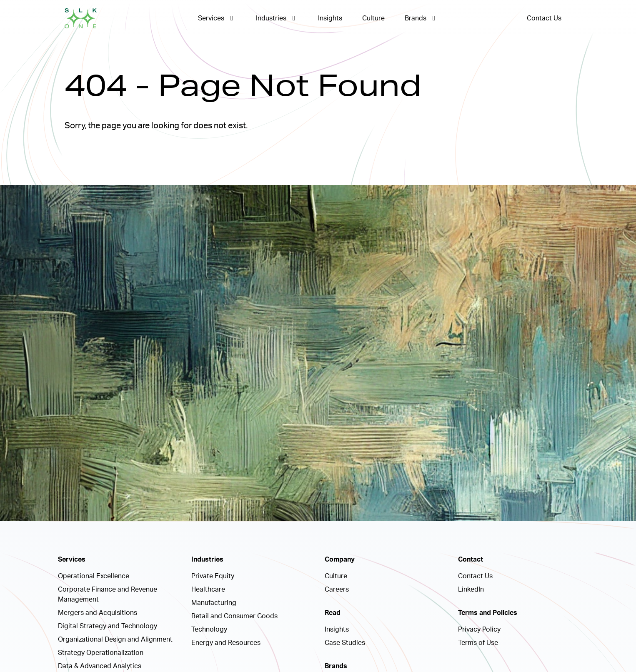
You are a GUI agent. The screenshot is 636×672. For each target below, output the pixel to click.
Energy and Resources (226, 643)
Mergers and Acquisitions (98, 613)
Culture (373, 18)
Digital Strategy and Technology (108, 626)
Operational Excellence (94, 576)
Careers (337, 590)
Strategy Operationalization (101, 653)
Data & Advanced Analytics (100, 666)
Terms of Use (478, 643)
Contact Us (544, 18)
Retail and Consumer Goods (234, 616)
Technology (209, 630)
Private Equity (213, 576)
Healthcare (208, 590)
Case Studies (345, 643)
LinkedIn (471, 590)
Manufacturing (214, 603)
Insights (330, 18)
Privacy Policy (479, 630)
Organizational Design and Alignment (115, 640)
